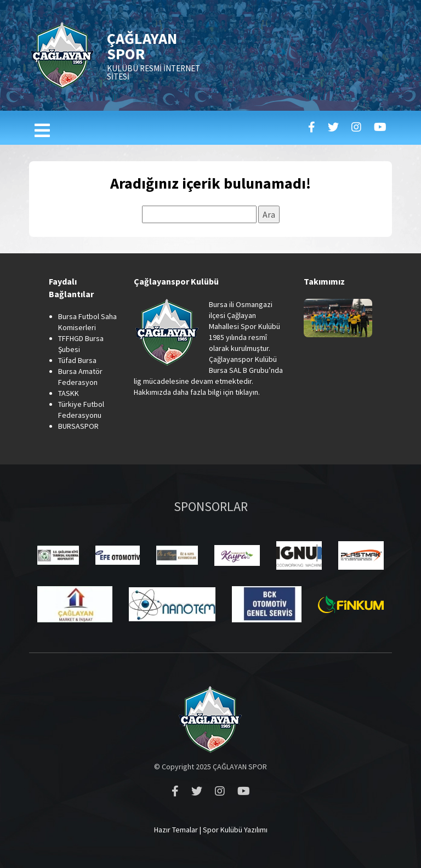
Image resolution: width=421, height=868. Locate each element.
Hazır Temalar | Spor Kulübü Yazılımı (211, 830)
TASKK (69, 393)
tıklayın (247, 392)
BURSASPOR (78, 426)
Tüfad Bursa (77, 360)
